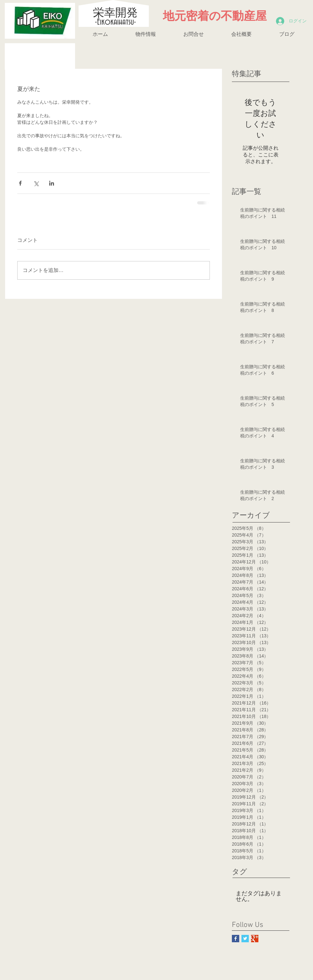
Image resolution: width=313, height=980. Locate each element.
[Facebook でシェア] (20, 183)
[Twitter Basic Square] (245, 939)
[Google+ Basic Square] (255, 939)
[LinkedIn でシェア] (52, 183)
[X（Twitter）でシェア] (36, 183)
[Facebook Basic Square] (236, 939)
